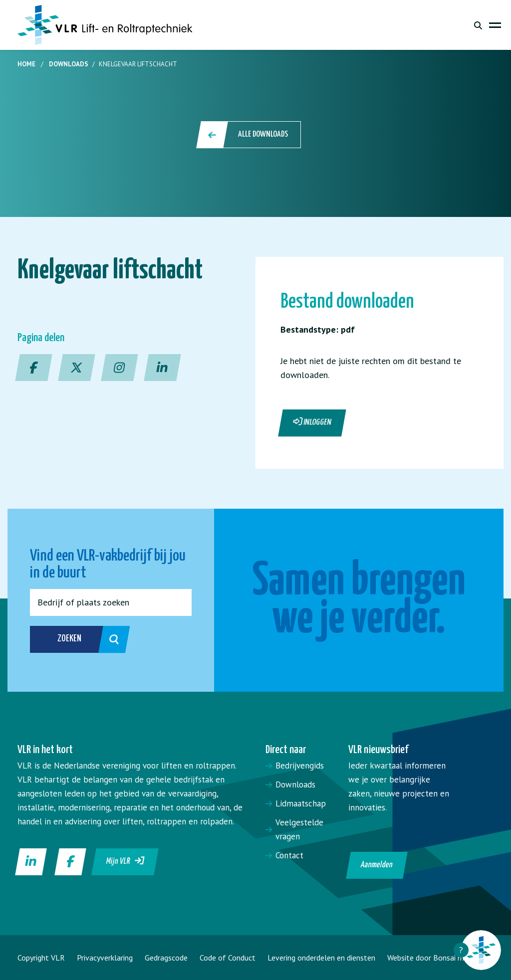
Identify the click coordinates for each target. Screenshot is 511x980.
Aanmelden (377, 865)
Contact (289, 855)
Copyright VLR (41, 958)
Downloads (69, 64)
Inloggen (312, 422)
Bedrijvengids (300, 766)
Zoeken (76, 639)
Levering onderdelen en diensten (321, 958)
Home (26, 64)
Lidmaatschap (301, 803)
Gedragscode (166, 958)
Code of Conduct (228, 958)
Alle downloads (249, 135)
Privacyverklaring (105, 958)
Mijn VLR (126, 861)
